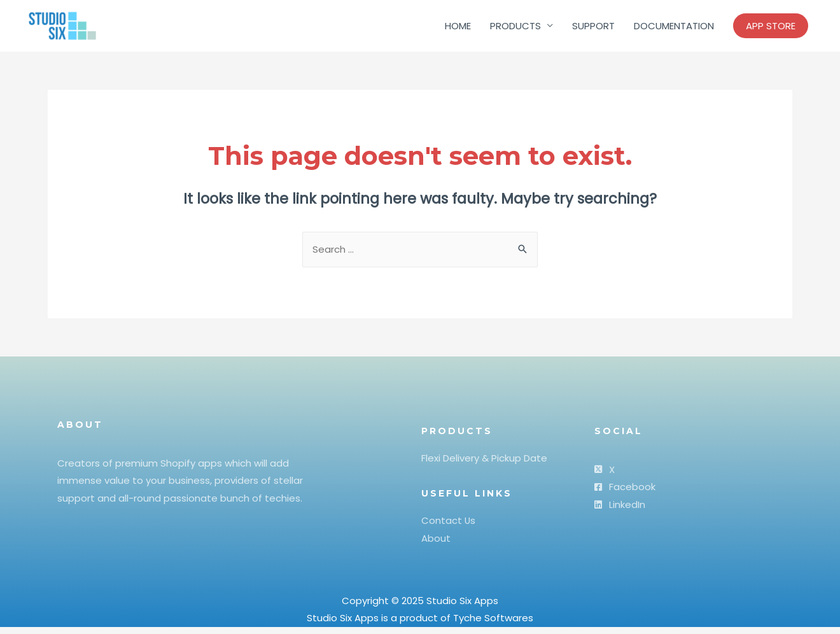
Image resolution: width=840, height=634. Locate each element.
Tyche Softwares (493, 625)
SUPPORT (593, 28)
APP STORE (771, 28)
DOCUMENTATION (674, 28)
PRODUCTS (515, 28)
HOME (458, 28)
